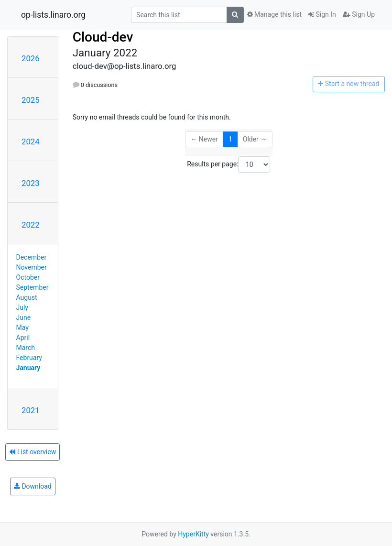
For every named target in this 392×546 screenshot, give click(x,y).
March (26, 348)
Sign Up (359, 14)
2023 (31, 183)
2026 (31, 58)
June (24, 317)
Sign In (322, 14)
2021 (31, 410)
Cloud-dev (103, 37)
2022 (31, 225)
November (32, 267)
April (23, 338)
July (22, 307)
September (33, 287)
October (28, 277)
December (32, 257)
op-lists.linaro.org (53, 15)
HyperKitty (193, 534)
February (29, 358)
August (27, 297)
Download (33, 486)
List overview (33, 452)
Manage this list (274, 14)
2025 (31, 100)
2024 (31, 142)
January (28, 368)
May (22, 328)
